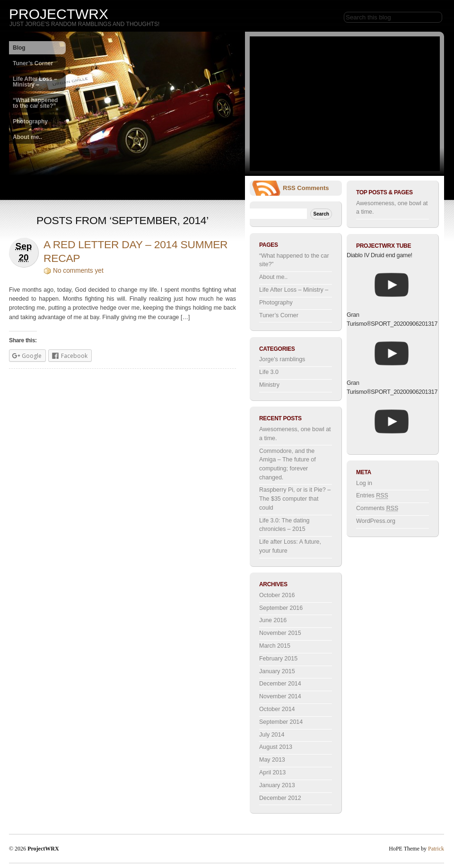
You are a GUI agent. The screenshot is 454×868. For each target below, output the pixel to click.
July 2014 (272, 735)
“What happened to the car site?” (35, 103)
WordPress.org (376, 521)
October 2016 (277, 595)
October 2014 (277, 709)
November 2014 (280, 696)
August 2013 (276, 747)
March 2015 (275, 646)
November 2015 (280, 633)
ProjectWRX (59, 14)
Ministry (269, 385)
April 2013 (272, 773)
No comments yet (78, 271)
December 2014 (280, 684)
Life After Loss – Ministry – (35, 82)
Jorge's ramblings (282, 359)
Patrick (436, 849)
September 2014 (281, 722)
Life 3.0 (269, 372)
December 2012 (280, 798)
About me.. (27, 137)
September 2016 (281, 608)
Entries (372, 496)
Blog (19, 48)
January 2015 (277, 671)
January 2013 (277, 785)
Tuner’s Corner (33, 63)
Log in (364, 483)
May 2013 (272, 760)
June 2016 (273, 620)
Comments (313, 188)
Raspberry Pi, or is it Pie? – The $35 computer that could (295, 499)
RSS (289, 188)
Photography (30, 122)
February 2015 (278, 659)
